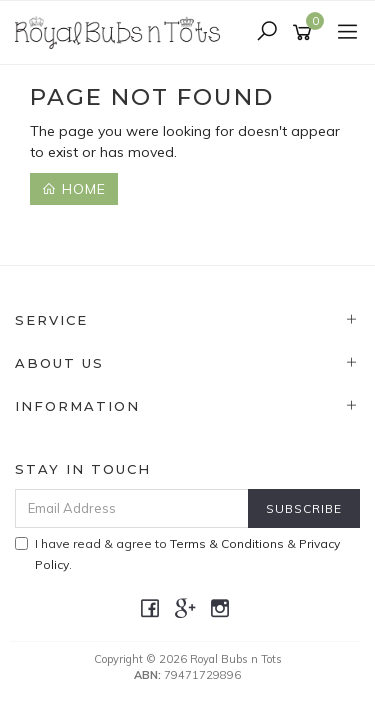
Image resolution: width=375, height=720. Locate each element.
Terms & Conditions (227, 543)
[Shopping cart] (305, 33)
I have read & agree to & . (177, 554)
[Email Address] (132, 508)
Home (74, 189)
